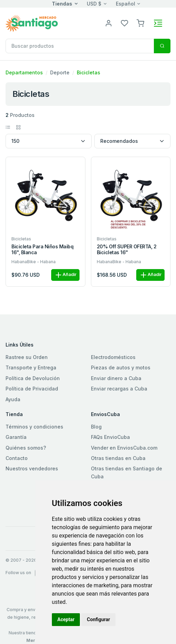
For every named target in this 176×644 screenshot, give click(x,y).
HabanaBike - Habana (34, 262)
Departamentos (24, 72)
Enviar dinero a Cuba (116, 378)
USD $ (94, 4)
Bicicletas (89, 72)
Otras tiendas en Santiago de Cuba (127, 472)
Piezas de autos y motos (121, 367)
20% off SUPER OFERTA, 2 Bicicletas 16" (127, 250)
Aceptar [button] (66, 619)
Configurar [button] (98, 619)
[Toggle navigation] (158, 23)
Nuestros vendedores (32, 468)
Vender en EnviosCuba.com (124, 448)
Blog (96, 427)
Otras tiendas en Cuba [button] (118, 458)
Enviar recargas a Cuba (119, 389)
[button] (140, 23)
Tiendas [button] (62, 4)
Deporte (60, 72)
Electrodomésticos (113, 357)
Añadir (65, 275)
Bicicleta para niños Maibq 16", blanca (43, 250)
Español (126, 4)
